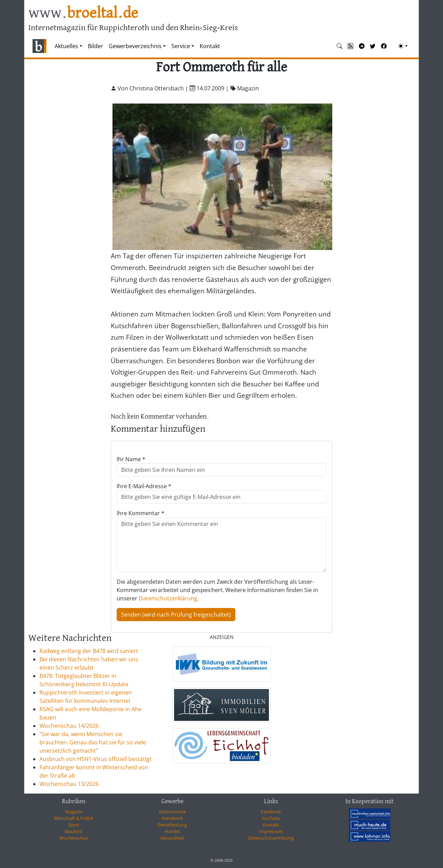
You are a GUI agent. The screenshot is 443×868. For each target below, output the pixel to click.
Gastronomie (172, 812)
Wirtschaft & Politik (74, 818)
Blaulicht (74, 831)
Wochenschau (74, 838)
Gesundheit (172, 838)
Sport (74, 825)
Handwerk (172, 818)
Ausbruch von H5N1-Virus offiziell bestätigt (96, 759)
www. (83, 13)
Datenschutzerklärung (168, 598)
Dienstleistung (172, 825)
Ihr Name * (131, 459)
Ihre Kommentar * (141, 513)
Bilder (96, 46)
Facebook (271, 812)
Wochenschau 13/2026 (69, 784)
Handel (172, 831)
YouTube (271, 818)
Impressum (271, 831)
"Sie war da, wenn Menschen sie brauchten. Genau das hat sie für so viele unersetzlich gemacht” (93, 742)
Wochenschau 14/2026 (69, 726)
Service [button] (181, 46)
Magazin (74, 812)
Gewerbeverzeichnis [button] (135, 46)
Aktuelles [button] (66, 46)
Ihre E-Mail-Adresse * (144, 486)
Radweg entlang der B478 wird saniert (89, 651)
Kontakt (210, 46)
